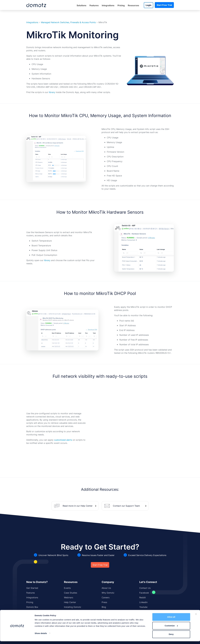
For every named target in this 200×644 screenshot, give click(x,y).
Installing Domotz (73, 607)
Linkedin (143, 602)
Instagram (144, 612)
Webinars (69, 597)
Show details (41, 376)
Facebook (144, 593)
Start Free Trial (164, 5)
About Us (106, 588)
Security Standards (111, 612)
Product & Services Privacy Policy (105, 639)
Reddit (143, 597)
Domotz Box (32, 607)
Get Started (32, 588)
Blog (104, 607)
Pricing (121, 5)
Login (149, 5)
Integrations (108, 5)
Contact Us (145, 588)
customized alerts (63, 440)
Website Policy (81, 639)
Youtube (143, 607)
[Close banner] (196, 357)
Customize (171, 369)
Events (67, 588)
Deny (171, 377)
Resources (133, 5)
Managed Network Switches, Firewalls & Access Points (68, 22)
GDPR (138, 639)
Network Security (35, 617)
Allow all (171, 360)
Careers (106, 597)
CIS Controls (70, 612)
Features (94, 5)
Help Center (70, 602)
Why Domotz (108, 593)
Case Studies (71, 593)
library (52, 92)
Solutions (81, 5)
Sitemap (68, 617)
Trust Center (128, 639)
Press (104, 602)
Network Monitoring (36, 612)
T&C (145, 639)
